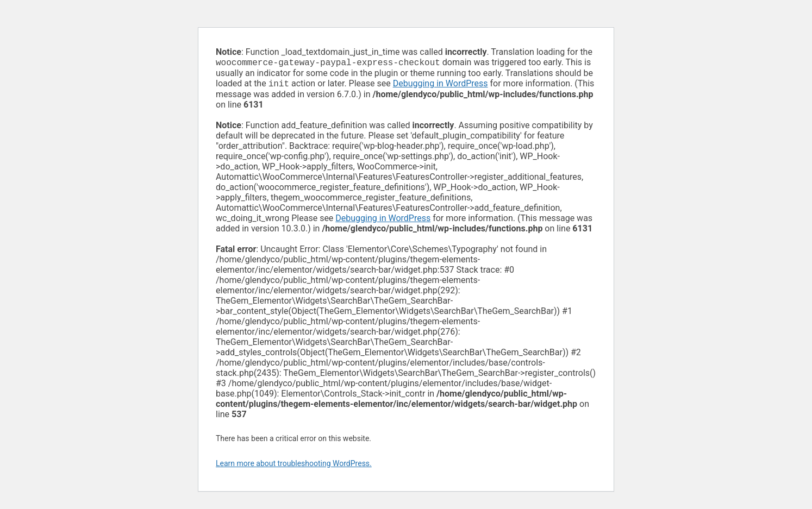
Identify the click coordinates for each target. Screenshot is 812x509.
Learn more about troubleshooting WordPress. (294, 466)
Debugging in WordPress (441, 86)
